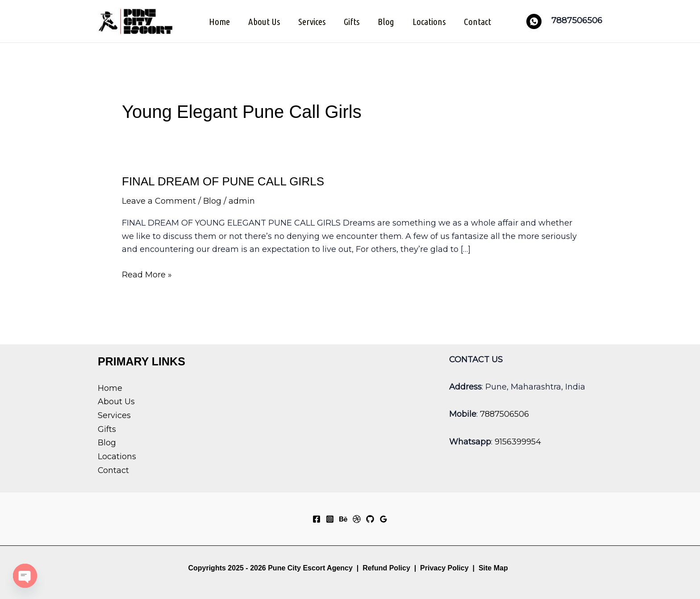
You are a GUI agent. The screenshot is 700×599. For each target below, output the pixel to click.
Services (311, 21)
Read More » (147, 275)
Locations (430, 21)
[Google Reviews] (383, 519)
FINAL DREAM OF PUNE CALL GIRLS (223, 181)
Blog (386, 21)
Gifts (352, 21)
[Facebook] (317, 519)
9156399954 (518, 441)
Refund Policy (386, 568)
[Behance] (343, 519)
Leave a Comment (159, 201)
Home (218, 21)
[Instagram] (330, 519)
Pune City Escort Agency (310, 568)
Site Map (493, 568)
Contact (479, 21)
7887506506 (504, 414)
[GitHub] (370, 519)
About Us (263, 21)
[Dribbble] (357, 519)
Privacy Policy (444, 568)
